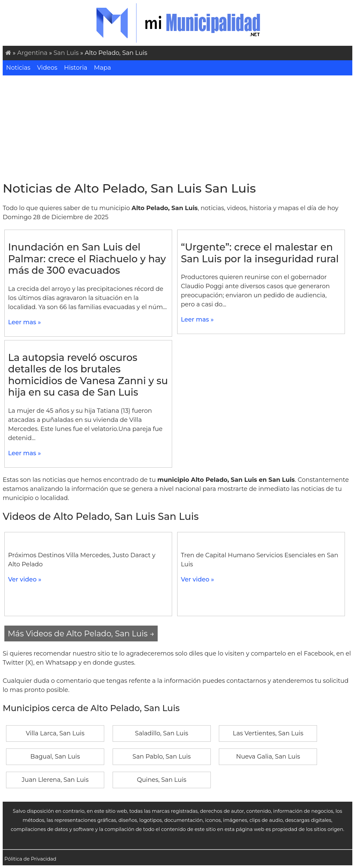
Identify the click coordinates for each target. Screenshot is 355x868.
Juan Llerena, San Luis (55, 780)
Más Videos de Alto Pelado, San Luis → (81, 633)
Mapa (103, 68)
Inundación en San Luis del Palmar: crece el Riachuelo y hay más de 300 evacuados (87, 259)
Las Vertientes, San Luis (268, 733)
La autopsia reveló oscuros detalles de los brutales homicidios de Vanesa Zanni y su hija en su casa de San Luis (88, 375)
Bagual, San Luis (55, 757)
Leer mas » (25, 322)
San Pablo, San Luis (162, 757)
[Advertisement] (177, 126)
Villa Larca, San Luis (55, 733)
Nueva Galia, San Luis (268, 757)
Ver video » (25, 579)
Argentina (32, 53)
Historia (76, 68)
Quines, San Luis (162, 780)
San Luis (66, 53)
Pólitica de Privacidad (30, 859)
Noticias (18, 68)
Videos (47, 68)
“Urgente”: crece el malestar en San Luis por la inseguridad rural (260, 253)
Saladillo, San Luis (162, 733)
